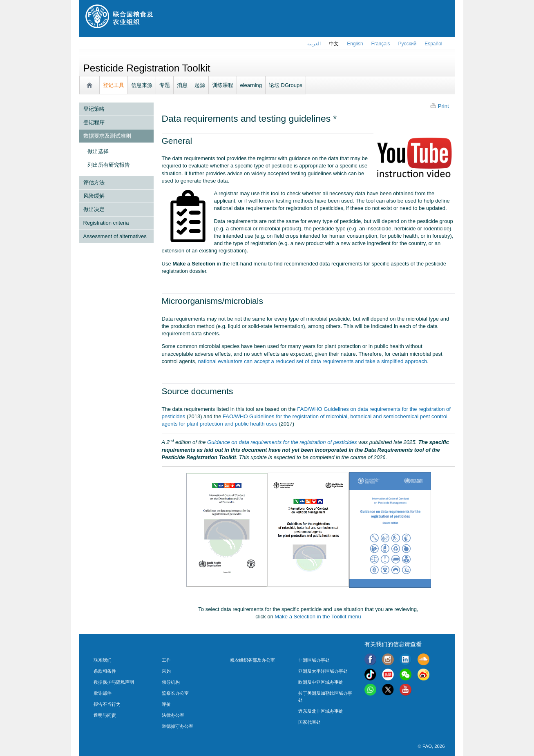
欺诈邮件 (103, 693)
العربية (314, 44)
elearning (251, 85)
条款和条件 (105, 671)
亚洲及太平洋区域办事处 (323, 671)
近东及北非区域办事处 (321, 711)
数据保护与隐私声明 (114, 682)
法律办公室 (173, 715)
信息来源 (142, 85)
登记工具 (114, 85)
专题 (165, 85)
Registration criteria (106, 223)
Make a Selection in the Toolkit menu (318, 617)
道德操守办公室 (178, 726)
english (355, 44)
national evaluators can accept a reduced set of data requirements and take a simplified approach (312, 361)
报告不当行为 (107, 704)
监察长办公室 (175, 693)
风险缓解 (94, 196)
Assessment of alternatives (115, 236)
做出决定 (94, 209)
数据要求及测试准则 (107, 136)
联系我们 (103, 660)
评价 (166, 704)
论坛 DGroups (286, 85)
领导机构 (171, 682)
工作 (166, 660)
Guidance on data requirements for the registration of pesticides (282, 442)
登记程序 (94, 122)
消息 (182, 85)
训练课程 (223, 85)
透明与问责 (105, 715)
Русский (408, 44)
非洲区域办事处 (314, 660)
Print (444, 106)
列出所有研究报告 (109, 165)
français (381, 44)
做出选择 (98, 151)
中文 (334, 44)
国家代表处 (309, 722)
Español (433, 44)
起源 (200, 85)
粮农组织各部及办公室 (252, 660)
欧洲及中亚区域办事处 (321, 682)
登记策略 (94, 109)
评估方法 (94, 182)
